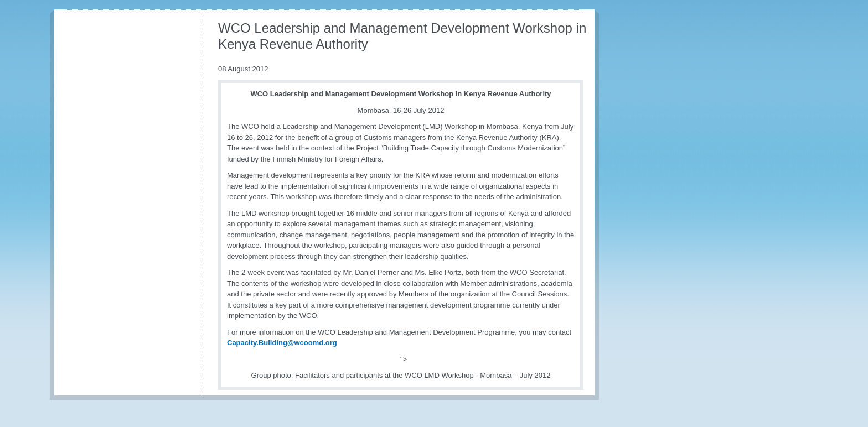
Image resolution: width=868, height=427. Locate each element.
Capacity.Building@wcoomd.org (282, 343)
